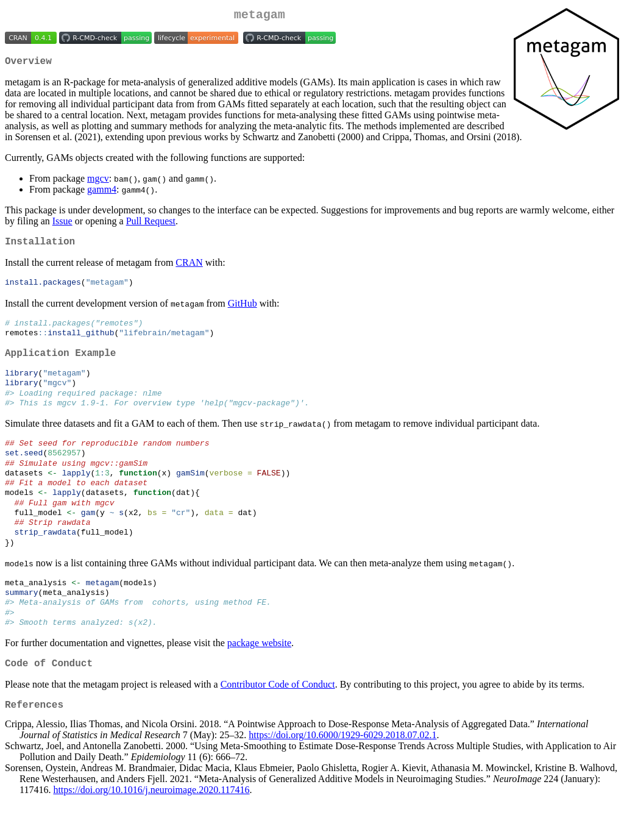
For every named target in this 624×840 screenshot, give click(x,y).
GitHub (243, 311)
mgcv (98, 183)
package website (259, 677)
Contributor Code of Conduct (278, 721)
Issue (62, 226)
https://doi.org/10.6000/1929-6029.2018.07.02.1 (342, 774)
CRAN (189, 270)
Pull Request (151, 226)
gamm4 (102, 194)
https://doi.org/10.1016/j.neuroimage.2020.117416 (151, 829)
